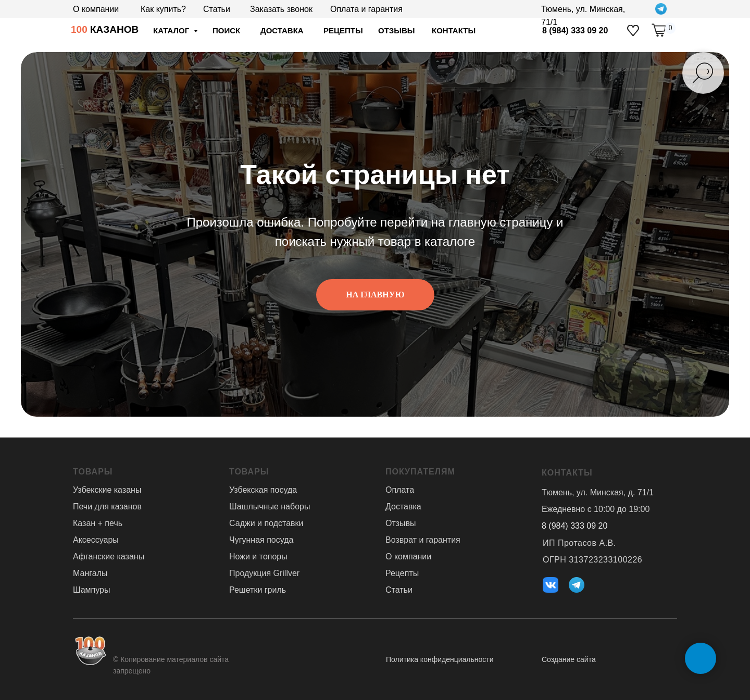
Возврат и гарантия (423, 540)
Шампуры (91, 590)
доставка (282, 30)
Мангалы (90, 573)
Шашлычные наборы (270, 507)
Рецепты (343, 30)
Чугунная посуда (261, 540)
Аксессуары (96, 540)
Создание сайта (569, 659)
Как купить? (163, 9)
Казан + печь (98, 523)
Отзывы (401, 523)
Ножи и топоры (258, 557)
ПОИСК (226, 30)
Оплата (400, 490)
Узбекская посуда (263, 490)
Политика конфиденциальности (440, 659)
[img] (633, 30)
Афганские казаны (109, 557)
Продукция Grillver (264, 573)
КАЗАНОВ (105, 29)
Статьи (217, 9)
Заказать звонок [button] (281, 9)
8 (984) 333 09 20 (575, 30)
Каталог (172, 30)
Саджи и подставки (266, 523)
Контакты (454, 30)
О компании (96, 9)
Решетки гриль (258, 590)
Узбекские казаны (107, 490)
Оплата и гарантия (366, 9)
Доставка (403, 507)
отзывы (396, 30)
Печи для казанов (107, 507)
